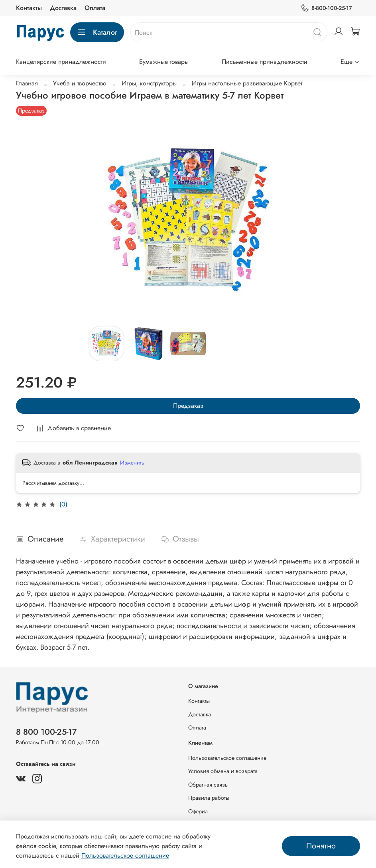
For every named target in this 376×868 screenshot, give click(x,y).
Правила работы (209, 798)
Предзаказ (188, 406)
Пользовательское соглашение (227, 758)
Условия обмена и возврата (223, 771)
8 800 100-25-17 (46, 732)
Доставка (63, 8)
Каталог (97, 32)
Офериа (198, 811)
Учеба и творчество (80, 83)
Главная (27, 83)
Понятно (321, 846)
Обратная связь (208, 785)
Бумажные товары (164, 62)
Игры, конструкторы (149, 83)
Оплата (95, 8)
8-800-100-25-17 (326, 8)
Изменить (132, 463)
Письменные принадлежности (265, 62)
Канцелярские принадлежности (61, 62)
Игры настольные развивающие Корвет (247, 83)
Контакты (29, 8)
